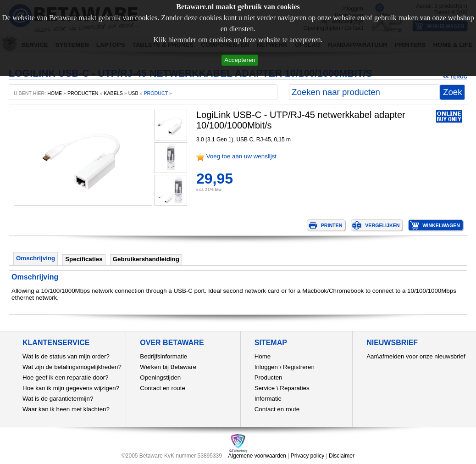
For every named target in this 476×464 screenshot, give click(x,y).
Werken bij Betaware (168, 367)
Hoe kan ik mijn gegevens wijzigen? (71, 388)
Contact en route (163, 388)
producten (83, 93)
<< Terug (455, 77)
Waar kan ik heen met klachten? (66, 409)
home (55, 93)
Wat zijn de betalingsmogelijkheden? (72, 367)
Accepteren (240, 60)
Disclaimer (342, 456)
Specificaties (84, 259)
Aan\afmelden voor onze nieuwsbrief (416, 356)
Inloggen (266, 367)
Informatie (268, 399)
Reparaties (294, 388)
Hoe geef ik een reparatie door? (65, 377)
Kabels (113, 93)
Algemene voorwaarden (257, 456)
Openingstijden (160, 377)
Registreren (299, 367)
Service (265, 388)
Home (263, 356)
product (156, 93)
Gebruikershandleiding (146, 259)
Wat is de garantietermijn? (58, 399)
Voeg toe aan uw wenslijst (241, 156)
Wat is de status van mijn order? (66, 356)
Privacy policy (307, 456)
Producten (268, 377)
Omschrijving (36, 258)
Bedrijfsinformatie (163, 356)
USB (133, 93)
